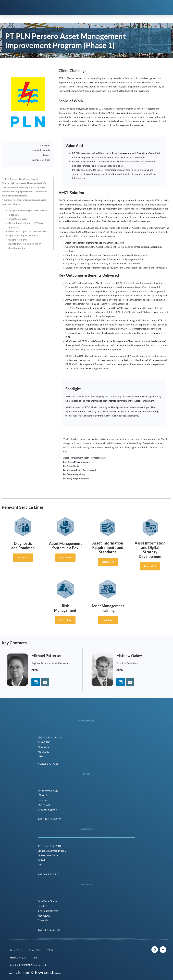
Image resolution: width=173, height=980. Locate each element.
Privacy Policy (16, 950)
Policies (36, 958)
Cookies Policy (35, 950)
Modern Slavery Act (18, 958)
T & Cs (50, 950)
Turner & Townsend (35, 972)
